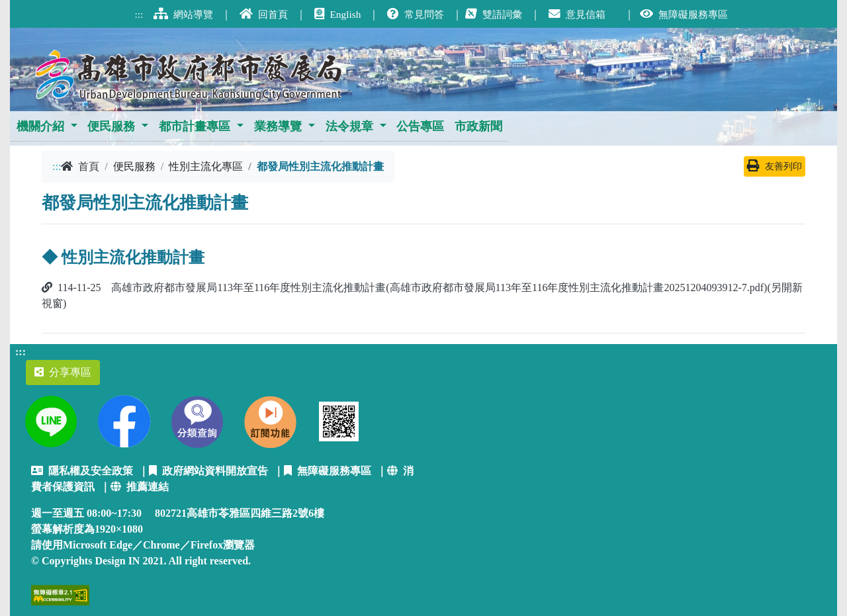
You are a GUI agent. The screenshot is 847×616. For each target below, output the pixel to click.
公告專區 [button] (420, 126)
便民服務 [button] (111, 126)
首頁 (80, 166)
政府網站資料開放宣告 (208, 471)
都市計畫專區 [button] (195, 126)
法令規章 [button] (349, 126)
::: (57, 166)
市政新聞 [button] (478, 126)
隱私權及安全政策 (82, 471)
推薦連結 (140, 487)
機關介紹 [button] (40, 126)
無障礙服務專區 (328, 471)
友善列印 (775, 166)
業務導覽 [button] (278, 126)
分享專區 (63, 372)
